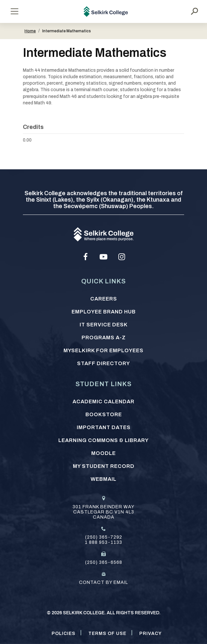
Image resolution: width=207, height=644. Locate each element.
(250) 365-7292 (104, 537)
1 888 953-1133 (103, 542)
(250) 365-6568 (104, 562)
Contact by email (103, 582)
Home (30, 31)
